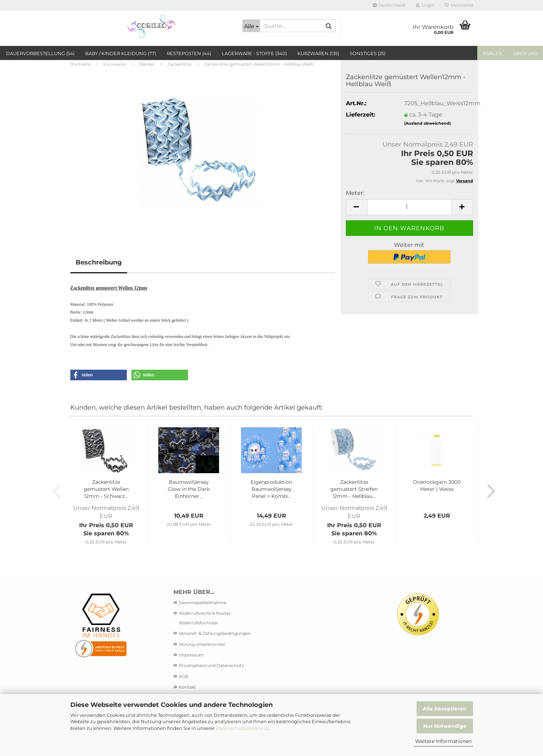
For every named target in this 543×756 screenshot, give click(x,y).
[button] (389, 5)
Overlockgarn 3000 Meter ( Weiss (437, 486)
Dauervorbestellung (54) (40, 53)
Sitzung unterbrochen (202, 644)
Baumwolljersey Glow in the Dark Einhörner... (189, 489)
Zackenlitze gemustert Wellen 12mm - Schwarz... (106, 489)
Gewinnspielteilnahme (202, 603)
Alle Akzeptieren (445, 709)
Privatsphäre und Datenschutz (211, 665)
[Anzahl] (409, 207)
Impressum (191, 655)
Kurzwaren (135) (318, 53)
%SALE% (492, 53)
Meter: (355, 193)
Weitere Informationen (443, 741)
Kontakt (187, 687)
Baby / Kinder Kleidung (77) (121, 53)
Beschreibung (99, 262)
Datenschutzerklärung (242, 728)
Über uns (525, 53)
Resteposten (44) (189, 53)
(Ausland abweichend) (427, 123)
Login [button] (425, 5)
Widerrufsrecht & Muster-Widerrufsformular (206, 618)
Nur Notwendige (445, 726)
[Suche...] (251, 26)
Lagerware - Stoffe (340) (254, 53)
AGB (184, 676)
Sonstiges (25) (368, 53)
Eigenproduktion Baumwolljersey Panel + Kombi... (271, 489)
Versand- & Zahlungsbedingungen (215, 633)
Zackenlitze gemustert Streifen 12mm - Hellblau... (354, 489)
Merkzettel (459, 5)
